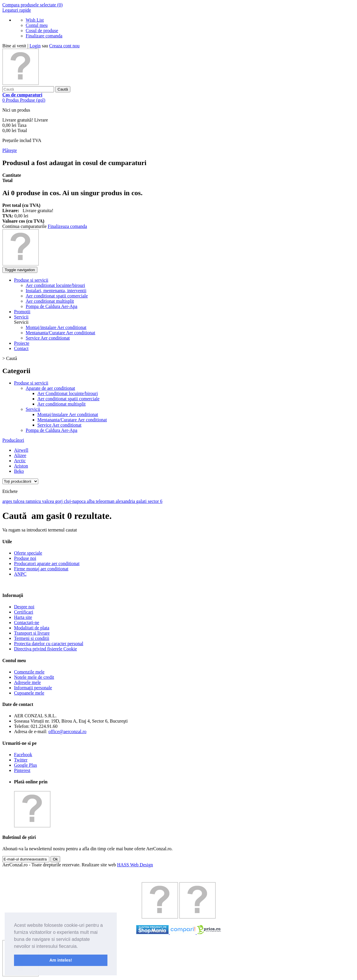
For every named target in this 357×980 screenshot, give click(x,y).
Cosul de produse (42, 31)
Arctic (20, 461)
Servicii (33, 409)
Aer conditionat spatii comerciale (68, 399)
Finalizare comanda (44, 36)
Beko (19, 471)
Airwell (21, 450)
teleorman (106, 501)
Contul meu (37, 25)
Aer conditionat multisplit (61, 404)
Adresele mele (27, 682)
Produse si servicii (31, 383)
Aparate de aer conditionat (50, 388)
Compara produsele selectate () (33, 5)
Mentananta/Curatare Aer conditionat (60, 333)
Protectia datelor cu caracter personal (49, 644)
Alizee (20, 455)
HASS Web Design (135, 865)
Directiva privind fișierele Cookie (45, 649)
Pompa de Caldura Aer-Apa (52, 430)
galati (142, 501)
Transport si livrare (32, 633)
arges (8, 501)
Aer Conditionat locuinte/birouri (68, 393)
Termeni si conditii (32, 638)
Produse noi (25, 558)
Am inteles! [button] (61, 960)
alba (91, 501)
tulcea (19, 501)
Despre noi (24, 607)
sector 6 (155, 501)
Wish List (35, 20)
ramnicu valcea (40, 501)
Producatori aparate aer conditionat (47, 563)
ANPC (20, 574)
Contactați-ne (27, 623)
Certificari (24, 612)
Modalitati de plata (32, 628)
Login (35, 46)
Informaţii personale (33, 688)
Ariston (21, 466)
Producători (13, 440)
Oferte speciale (28, 553)
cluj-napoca (75, 501)
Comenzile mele (29, 672)
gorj (60, 501)
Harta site (23, 617)
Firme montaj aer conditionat (41, 569)
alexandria (126, 501)
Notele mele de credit (34, 677)
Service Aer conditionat (48, 338)
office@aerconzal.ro (67, 731)
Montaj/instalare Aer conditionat (56, 327)
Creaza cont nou (65, 46)
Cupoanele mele (29, 693)
